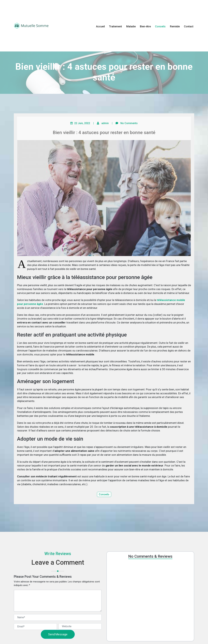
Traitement (115, 26)
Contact (189, 26)
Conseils (160, 26)
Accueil (100, 26)
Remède (175, 26)
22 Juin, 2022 (82, 123)
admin (105, 123)
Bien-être (145, 26)
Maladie (131, 26)
